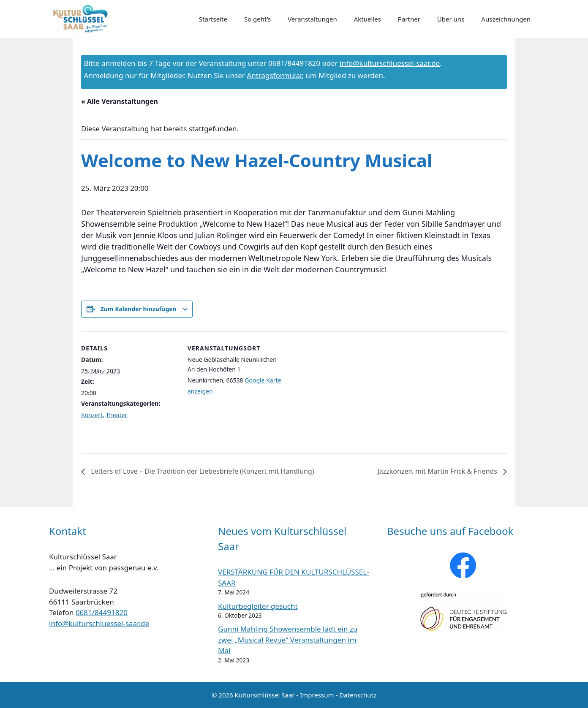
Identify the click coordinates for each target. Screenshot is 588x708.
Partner (409, 19)
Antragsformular (274, 75)
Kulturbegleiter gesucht (258, 606)
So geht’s (257, 19)
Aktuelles (367, 19)
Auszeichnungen (506, 19)
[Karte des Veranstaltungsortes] (339, 390)
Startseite (213, 19)
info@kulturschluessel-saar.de (390, 63)
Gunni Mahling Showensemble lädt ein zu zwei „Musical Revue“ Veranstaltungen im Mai (288, 640)
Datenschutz (358, 695)
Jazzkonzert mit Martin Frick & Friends (438, 471)
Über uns (451, 19)
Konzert (92, 415)
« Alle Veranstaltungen (120, 101)
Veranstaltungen (312, 19)
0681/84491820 (102, 612)
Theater (117, 415)
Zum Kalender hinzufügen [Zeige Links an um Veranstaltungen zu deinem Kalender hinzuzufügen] (139, 309)
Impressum (317, 695)
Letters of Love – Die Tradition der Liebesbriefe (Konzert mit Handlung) (202, 471)
